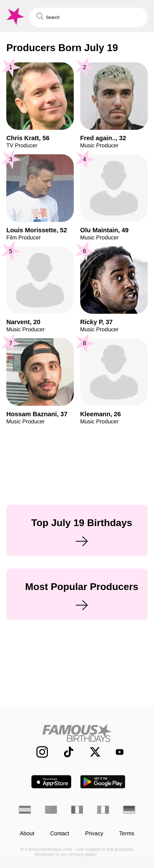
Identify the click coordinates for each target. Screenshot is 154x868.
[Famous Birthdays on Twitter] (91, 752)
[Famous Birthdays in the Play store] (103, 782)
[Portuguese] (51, 810)
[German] (129, 810)
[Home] (77, 733)
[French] (77, 810)
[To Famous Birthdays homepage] (15, 16)
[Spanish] (25, 810)
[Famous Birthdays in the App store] (51, 782)
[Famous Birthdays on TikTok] (65, 752)
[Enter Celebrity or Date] (88, 17)
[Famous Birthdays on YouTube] (117, 752)
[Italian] (103, 810)
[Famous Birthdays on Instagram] (38, 752)
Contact (60, 833)
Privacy (94, 833)
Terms (127, 833)
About (27, 833)
